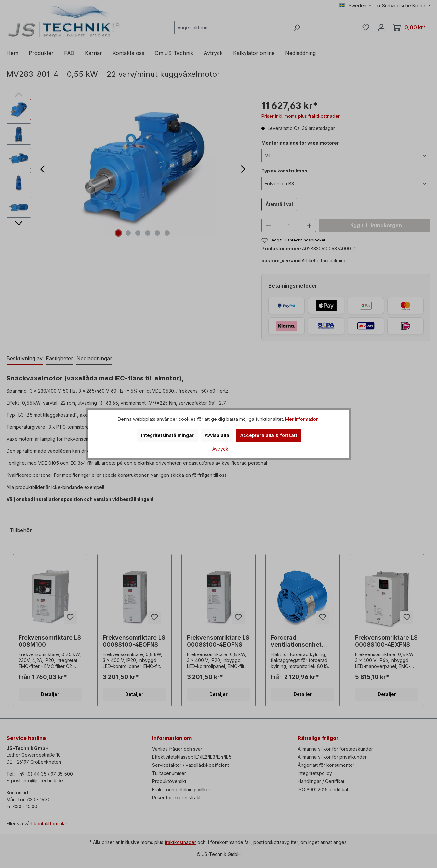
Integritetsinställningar (167, 435)
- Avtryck (219, 449)
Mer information (302, 419)
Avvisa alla (217, 435)
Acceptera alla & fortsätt (269, 435)
